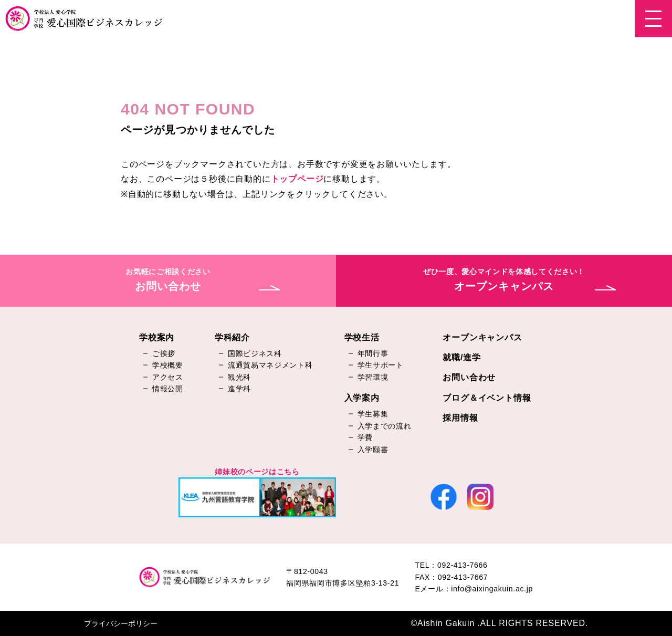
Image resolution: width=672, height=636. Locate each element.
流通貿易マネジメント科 (270, 365)
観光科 (239, 377)
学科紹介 (232, 337)
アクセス (168, 377)
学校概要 (168, 365)
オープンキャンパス (482, 337)
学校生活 (362, 337)
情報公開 (168, 389)
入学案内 (362, 398)
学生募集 (373, 414)
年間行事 (373, 353)
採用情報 (460, 418)
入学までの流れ (385, 426)
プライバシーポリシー (121, 623)
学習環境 (373, 377)
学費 (365, 437)
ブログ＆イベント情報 (487, 398)
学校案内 (157, 337)
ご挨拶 (164, 353)
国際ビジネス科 (255, 353)
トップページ (297, 179)
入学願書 (373, 450)
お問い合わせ (469, 377)
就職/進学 (461, 357)
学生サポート (381, 365)
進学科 (239, 389)
